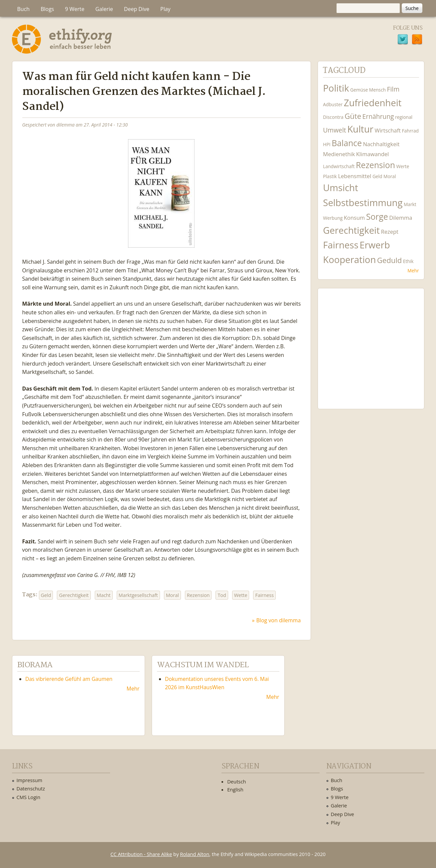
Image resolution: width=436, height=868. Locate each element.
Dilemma (401, 218)
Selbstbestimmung (363, 203)
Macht (104, 595)
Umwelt (334, 130)
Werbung (333, 218)
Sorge (377, 217)
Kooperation (349, 260)
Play (165, 9)
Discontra (333, 117)
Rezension (198, 595)
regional (404, 117)
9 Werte (74, 9)
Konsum (354, 218)
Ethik (408, 261)
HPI (327, 144)
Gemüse (359, 90)
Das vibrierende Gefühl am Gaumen (69, 679)
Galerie (104, 9)
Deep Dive (137, 9)
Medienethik (339, 154)
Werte (403, 166)
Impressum (30, 780)
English (235, 789)
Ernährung (378, 116)
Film (393, 89)
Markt (410, 204)
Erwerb (375, 245)
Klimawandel (372, 154)
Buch (24, 9)
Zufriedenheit (373, 103)
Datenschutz (31, 788)
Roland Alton (195, 854)
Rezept (389, 232)
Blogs (47, 9)
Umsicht (340, 188)
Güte (353, 116)
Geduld (389, 260)
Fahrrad (410, 131)
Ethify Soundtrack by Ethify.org (371, 343)
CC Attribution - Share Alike (141, 854)
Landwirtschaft (339, 166)
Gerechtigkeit (74, 595)
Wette (241, 595)
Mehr (413, 271)
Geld (46, 595)
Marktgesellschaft (138, 595)
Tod (222, 595)
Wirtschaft (388, 130)
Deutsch (236, 781)
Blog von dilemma (279, 620)
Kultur (360, 129)
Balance (347, 143)
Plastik (330, 176)
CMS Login (29, 797)
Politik (336, 88)
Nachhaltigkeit (381, 144)
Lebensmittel (355, 176)
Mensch (377, 90)
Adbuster (333, 104)
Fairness (264, 595)
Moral (172, 595)
